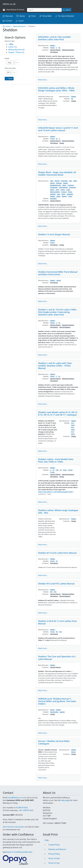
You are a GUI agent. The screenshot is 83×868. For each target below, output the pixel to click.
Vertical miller (54, 712)
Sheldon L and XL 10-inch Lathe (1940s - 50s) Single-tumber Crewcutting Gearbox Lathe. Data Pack (58, 312)
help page (65, 800)
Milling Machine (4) (16, 50)
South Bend (64, 181)
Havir (57, 190)
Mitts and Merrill (55, 192)
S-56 (57, 470)
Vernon (59, 281)
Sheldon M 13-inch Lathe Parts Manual (57, 553)
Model (7, 58)
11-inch (52, 139)
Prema (70, 192)
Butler (64, 185)
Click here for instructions (14, 827)
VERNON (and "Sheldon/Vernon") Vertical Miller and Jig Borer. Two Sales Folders (57, 701)
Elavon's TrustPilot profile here (19, 852)
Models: (46, 48)
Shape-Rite (70, 194)
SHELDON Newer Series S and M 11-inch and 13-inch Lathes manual (58, 129)
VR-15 (73, 430)
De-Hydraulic (54, 188)
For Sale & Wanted (66, 16)
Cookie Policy (54, 845)
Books (22, 16)
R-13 (73, 423)
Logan (68, 190)
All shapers (53, 199)
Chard (70, 197)
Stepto (58, 197)
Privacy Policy (54, 854)
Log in (21, 21)
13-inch (52, 561)
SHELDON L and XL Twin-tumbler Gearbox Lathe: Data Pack (54, 38)
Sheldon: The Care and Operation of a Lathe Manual (57, 658)
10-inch (52, 48)
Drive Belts (47, 16)
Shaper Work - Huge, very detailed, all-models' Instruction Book (57, 173)
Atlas (52, 181)
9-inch (65, 470)
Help (47, 840)
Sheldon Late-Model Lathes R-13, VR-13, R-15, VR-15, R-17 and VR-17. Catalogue (58, 413)
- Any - (11, 44)
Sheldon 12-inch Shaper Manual (54, 234)
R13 (51, 592)
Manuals (9, 16)
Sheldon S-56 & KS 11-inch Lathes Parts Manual (57, 622)
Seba (58, 194)
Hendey (65, 183)
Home (8, 26)
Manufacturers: (43, 45)
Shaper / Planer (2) (16, 52)
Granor (52, 190)
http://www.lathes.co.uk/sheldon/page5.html (55, 492)
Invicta (63, 190)
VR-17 (73, 434)
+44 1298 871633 (26, 810)
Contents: (45, 50)
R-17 (73, 432)
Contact (9, 21)
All (72, 99)
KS (61, 470)
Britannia (59, 183)
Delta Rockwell (63, 188)
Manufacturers (19, 26)
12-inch (52, 243)
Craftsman (71, 185)
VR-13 (73, 425)
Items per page (10, 68)
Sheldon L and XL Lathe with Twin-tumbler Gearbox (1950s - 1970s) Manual (55, 366)
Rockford (53, 194)
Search (68, 10)
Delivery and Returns (57, 849)
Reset (10, 79)
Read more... (43, 80)
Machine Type (10, 41)
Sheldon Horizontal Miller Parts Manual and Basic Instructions (58, 273)
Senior (63, 194)
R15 (55, 592)
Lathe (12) (13, 47)
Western (64, 197)
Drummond (72, 188)
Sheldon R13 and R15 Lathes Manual (56, 584)
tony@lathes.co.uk (16, 798)
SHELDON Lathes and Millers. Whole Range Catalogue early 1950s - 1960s (56, 89)
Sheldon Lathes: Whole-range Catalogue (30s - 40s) (58, 511)
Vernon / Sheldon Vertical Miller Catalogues (54, 742)
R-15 (73, 428)
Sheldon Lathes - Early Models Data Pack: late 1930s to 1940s (56, 460)
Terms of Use (54, 863)
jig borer (62, 712)
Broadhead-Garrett (56, 185)
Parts (34, 16)
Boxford (57, 181)
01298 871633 (22, 808)
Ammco (53, 183)
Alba (71, 181)
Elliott (75, 181)
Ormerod (64, 192)
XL (59, 48)
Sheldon (53, 46)
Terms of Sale (54, 858)
